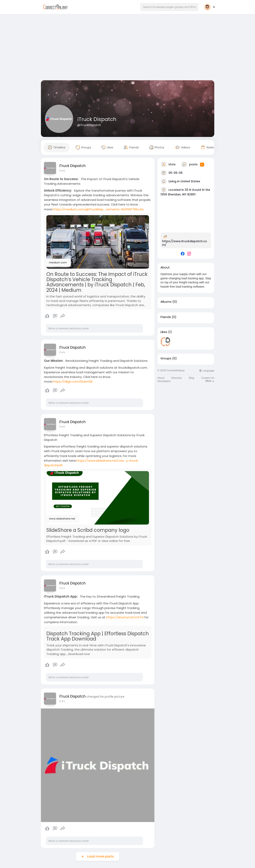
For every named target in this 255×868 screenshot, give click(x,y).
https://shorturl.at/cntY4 (125, 617)
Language (207, 371)
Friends (166, 317)
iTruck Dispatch (97, 119)
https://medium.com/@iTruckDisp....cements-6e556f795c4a (98, 209)
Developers (164, 381)
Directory (177, 378)
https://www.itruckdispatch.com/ (185, 243)
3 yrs (62, 352)
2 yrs (62, 171)
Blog (192, 378)
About (161, 378)
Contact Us (208, 378)
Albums (166, 302)
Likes (164, 332)
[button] (169, 7)
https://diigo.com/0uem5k (73, 381)
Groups (166, 358)
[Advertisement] (128, 48)
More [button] (210, 381)
